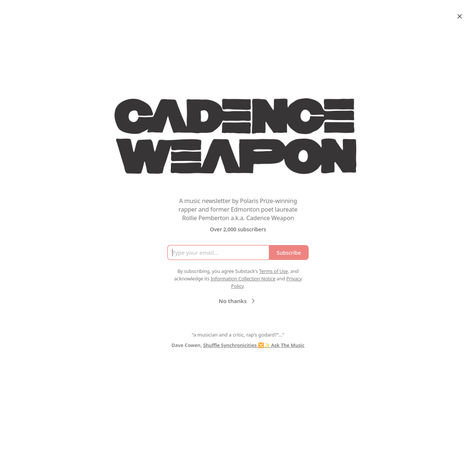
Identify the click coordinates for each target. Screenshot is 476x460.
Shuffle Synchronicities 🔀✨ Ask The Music (254, 345)
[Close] (460, 16)
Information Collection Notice (243, 279)
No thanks (238, 301)
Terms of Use (274, 271)
